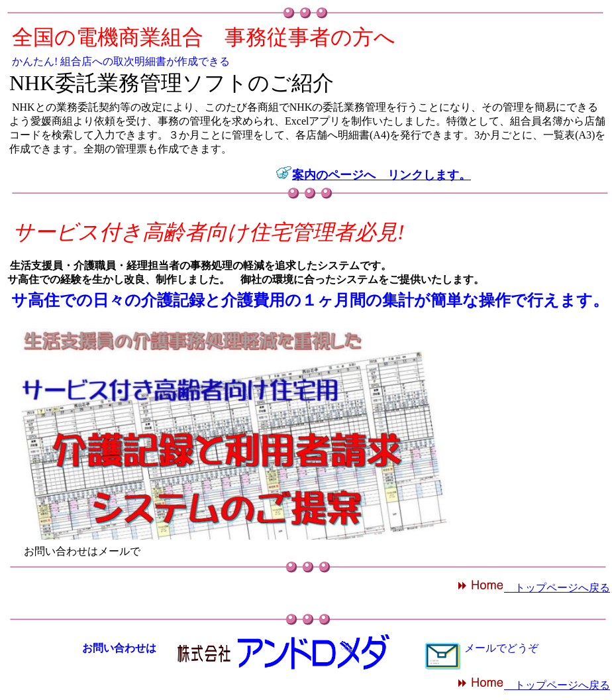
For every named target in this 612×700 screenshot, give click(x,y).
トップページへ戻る (534, 588)
